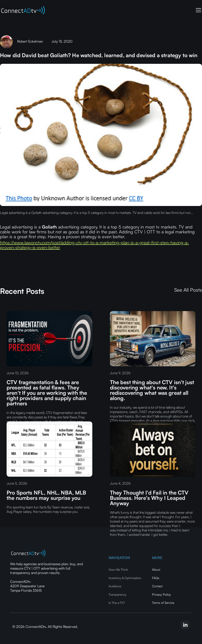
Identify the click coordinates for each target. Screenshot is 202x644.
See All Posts (188, 290)
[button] (198, 10)
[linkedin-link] (185, 625)
